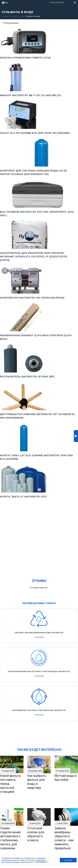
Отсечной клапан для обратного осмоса (36, 834)
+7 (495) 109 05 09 (56, 3)
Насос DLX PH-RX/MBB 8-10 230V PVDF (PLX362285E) (35, 133)
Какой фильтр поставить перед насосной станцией (10, 784)
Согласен (68, 860)
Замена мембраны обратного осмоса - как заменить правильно (64, 838)
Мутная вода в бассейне (65, 778)
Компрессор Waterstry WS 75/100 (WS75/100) (32, 298)
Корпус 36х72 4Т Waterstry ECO (23, 497)
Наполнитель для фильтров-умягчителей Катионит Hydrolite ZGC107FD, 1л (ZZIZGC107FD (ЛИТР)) (34, 257)
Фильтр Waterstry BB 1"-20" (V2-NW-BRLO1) (30, 95)
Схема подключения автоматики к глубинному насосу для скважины (10, 838)
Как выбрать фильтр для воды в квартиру (37, 782)
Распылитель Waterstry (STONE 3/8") (27, 377)
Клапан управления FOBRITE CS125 (25, 58)
